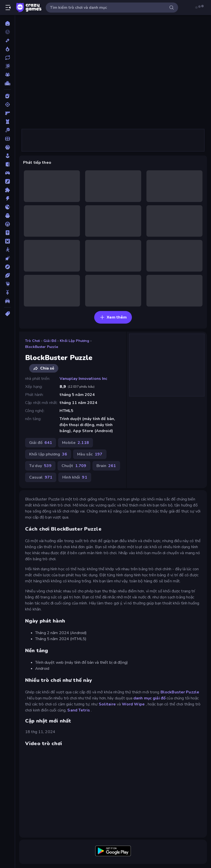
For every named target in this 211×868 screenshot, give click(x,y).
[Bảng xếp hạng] (7, 83)
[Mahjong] (7, 233)
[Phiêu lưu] (7, 267)
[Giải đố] (7, 190)
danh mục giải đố (149, 698)
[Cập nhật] (7, 58)
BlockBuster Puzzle (42, 347)
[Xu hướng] (7, 49)
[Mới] (7, 40)
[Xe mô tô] (7, 292)
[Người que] (7, 250)
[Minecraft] (7, 241)
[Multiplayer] (7, 75)
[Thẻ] (7, 314)
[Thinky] (7, 284)
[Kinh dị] (7, 216)
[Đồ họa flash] (7, 181)
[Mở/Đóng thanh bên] (8, 8)
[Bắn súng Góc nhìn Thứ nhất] (7, 113)
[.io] (7, 207)
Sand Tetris (78, 710)
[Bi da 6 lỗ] (7, 130)
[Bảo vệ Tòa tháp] (7, 122)
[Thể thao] (7, 275)
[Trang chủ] (7, 23)
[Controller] (7, 173)
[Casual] (7, 156)
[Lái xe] (7, 224)
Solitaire (107, 704)
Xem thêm (113, 317)
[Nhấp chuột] (7, 258)
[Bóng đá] (7, 139)
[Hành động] (7, 198)
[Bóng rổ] (7, 147)
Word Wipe (133, 704)
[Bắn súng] (7, 105)
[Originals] (7, 66)
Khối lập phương (74, 341)
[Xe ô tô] (7, 301)
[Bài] (7, 96)
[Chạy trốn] (7, 164)
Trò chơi (33, 341)
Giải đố (50, 341)
